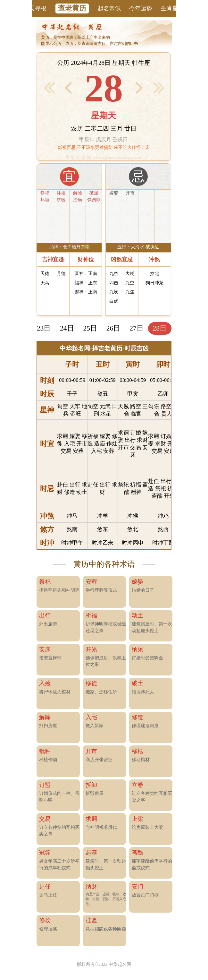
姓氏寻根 (35, 8)
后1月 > (159, 88)
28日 (160, 328)
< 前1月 (50, 88)
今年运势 (141, 8)
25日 (90, 328)
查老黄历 (72, 8)
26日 (113, 328)
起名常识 (109, 8)
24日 (67, 328)
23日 (44, 328)
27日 (137, 328)
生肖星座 (172, 8)
